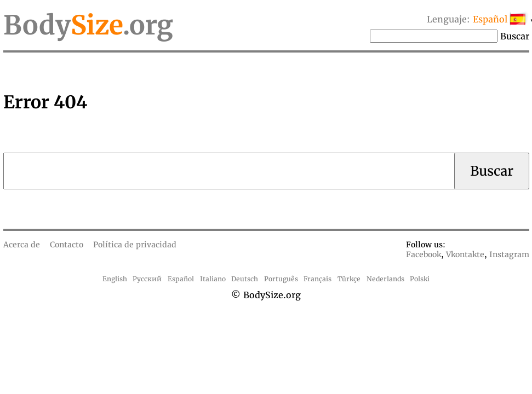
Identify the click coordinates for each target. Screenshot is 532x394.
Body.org (88, 25)
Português (281, 279)
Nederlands (385, 279)
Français (318, 279)
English (115, 279)
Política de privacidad (135, 245)
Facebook (424, 254)
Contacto (67, 245)
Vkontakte (465, 254)
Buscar (515, 36)
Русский (147, 279)
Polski (420, 279)
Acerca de (22, 245)
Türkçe (349, 279)
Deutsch (245, 279)
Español (181, 279)
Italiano (213, 279)
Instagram (509, 254)
